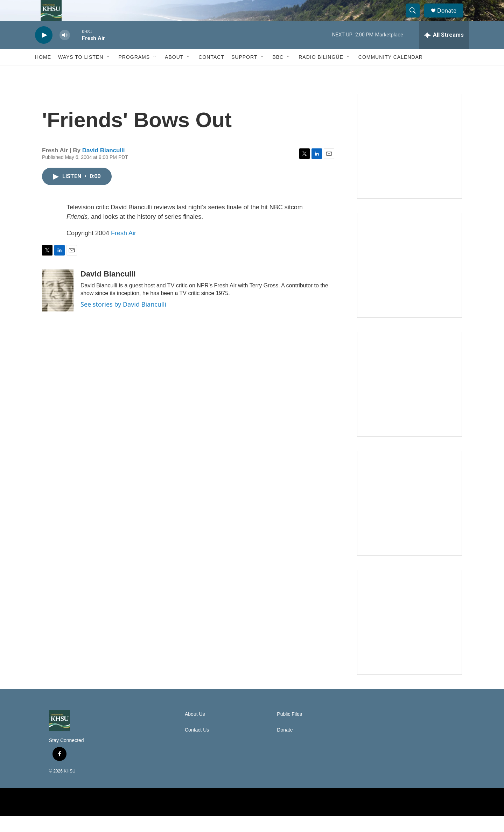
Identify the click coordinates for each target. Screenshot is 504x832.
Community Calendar (391, 73)
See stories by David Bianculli (123, 320)
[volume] (65, 51)
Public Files (289, 730)
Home (43, 73)
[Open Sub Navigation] (108, 73)
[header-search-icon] (416, 19)
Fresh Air (124, 249)
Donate (451, 18)
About (174, 73)
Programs (134, 73)
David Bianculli (104, 166)
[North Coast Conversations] (409, 281)
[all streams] (444, 51)
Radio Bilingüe (321, 73)
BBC (278, 73)
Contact (211, 73)
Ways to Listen (81, 73)
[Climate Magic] (409, 400)
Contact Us (197, 746)
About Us (195, 730)
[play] (44, 51)
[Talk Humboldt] (409, 162)
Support (244, 73)
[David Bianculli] (58, 306)
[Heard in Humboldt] (409, 519)
